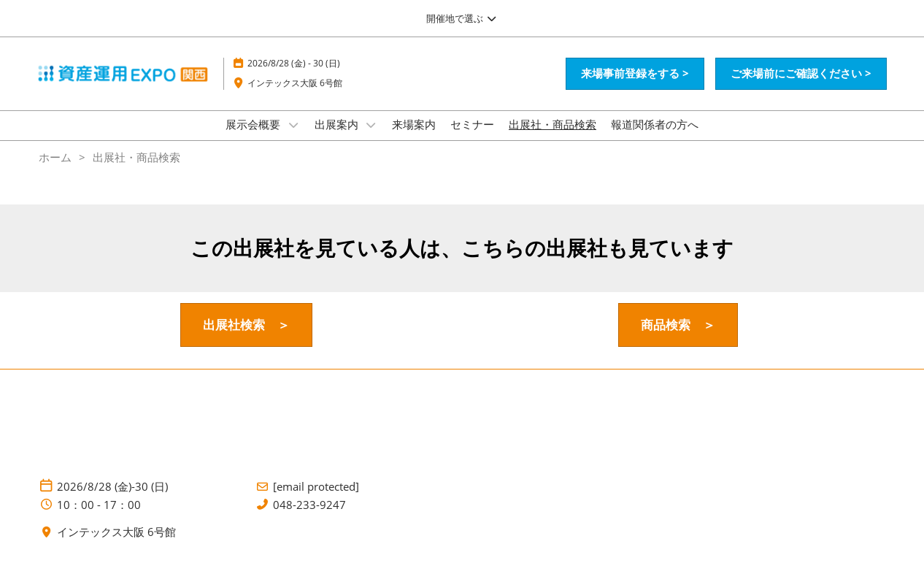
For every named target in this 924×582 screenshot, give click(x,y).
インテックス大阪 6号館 (295, 97)
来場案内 (414, 138)
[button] (635, 88)
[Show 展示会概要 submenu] (293, 139)
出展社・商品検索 (553, 138)
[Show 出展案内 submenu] (371, 139)
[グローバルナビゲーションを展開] (462, 18)
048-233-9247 (309, 518)
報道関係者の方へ (655, 138)
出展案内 (338, 138)
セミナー (472, 138)
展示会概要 (254, 138)
